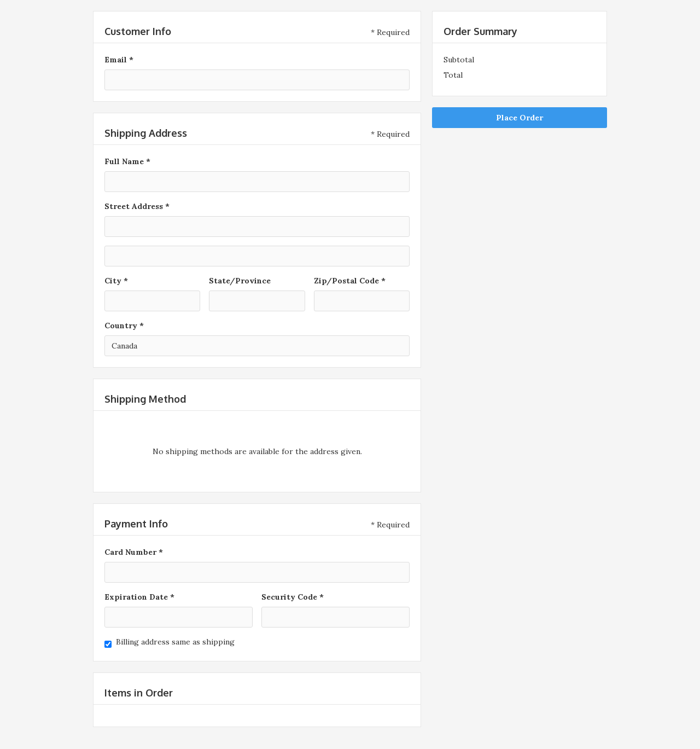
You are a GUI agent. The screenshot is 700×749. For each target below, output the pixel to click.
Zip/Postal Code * (350, 281)
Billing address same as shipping (175, 642)
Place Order (520, 118)
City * (116, 281)
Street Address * (137, 206)
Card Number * (134, 552)
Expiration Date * (139, 597)
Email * (119, 60)
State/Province (240, 281)
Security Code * (293, 597)
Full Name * (127, 161)
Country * (124, 326)
